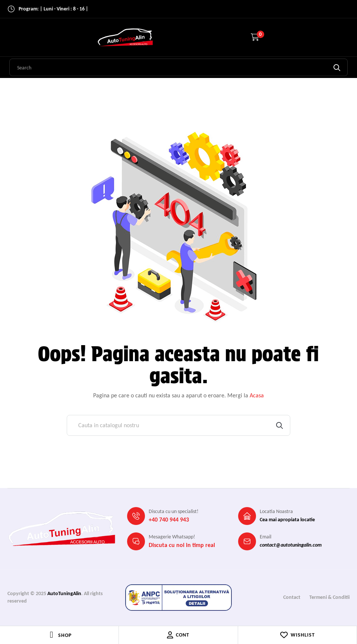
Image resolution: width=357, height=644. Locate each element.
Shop (65, 635)
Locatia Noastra (276, 511)
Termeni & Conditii (329, 597)
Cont (178, 635)
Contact (292, 597)
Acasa (257, 395)
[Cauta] (178, 425)
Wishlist (297, 635)
